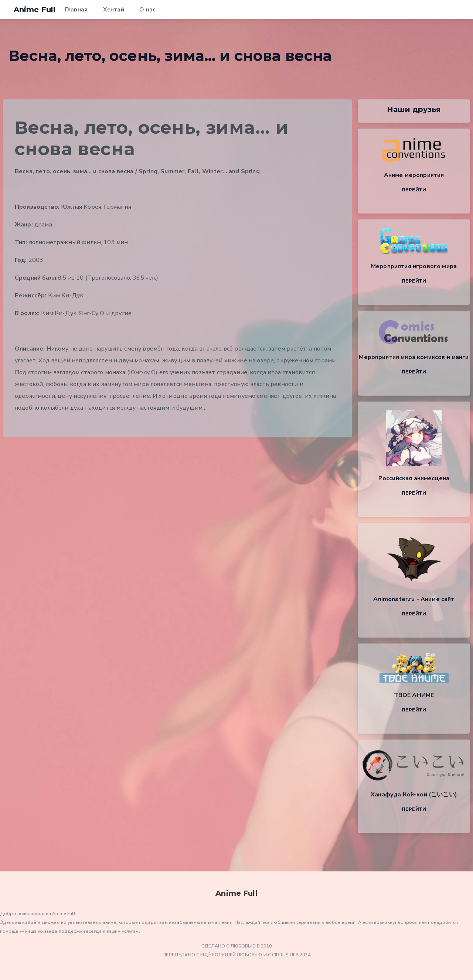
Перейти (414, 190)
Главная (76, 10)
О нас (147, 10)
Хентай (114, 10)
